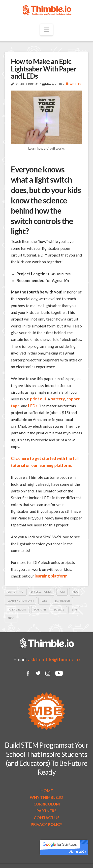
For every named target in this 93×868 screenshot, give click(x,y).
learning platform (21, 601)
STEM (11, 618)
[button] (46, 30)
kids (75, 592)
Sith (74, 610)
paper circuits (17, 610)
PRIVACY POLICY (46, 824)
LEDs (33, 406)
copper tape (15, 592)
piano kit (40, 610)
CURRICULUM (47, 804)
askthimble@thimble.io (54, 659)
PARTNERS (46, 811)
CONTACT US (47, 818)
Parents (73, 84)
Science (59, 610)
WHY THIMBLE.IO (46, 797)
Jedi (62, 592)
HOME (47, 790)
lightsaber (62, 601)
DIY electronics (41, 592)
